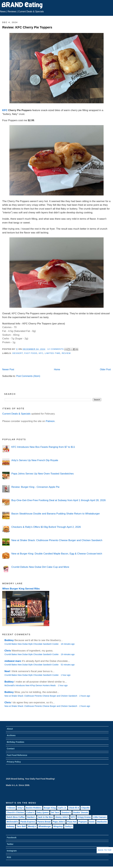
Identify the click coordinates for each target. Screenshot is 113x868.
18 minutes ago (68, 644)
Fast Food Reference (17, 755)
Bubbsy (9, 640)
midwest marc (13, 661)
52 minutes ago (68, 665)
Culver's (30, 812)
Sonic (92, 822)
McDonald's (12, 822)
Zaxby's (69, 826)
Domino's (66, 812)
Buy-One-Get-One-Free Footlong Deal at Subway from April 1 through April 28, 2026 (58, 500)
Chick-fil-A (74, 808)
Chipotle (85, 808)
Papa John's (59, 822)
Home (57, 369)
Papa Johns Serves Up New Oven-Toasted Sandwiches (42, 474)
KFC (5, 110)
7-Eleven (11, 808)
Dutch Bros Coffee (16, 817)
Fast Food (31, 353)
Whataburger (45, 826)
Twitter (10, 844)
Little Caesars (100, 817)
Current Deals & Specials (31, 12)
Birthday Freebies (15, 742)
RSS (9, 857)
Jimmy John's (62, 817)
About (10, 729)
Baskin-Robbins (34, 808)
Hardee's (31, 817)
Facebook (12, 838)
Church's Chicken (15, 812)
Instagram (12, 851)
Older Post (105, 369)
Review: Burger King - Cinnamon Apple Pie (35, 487)
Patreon (50, 421)
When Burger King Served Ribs (21, 589)
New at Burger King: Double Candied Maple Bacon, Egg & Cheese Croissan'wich (57, 554)
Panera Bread (44, 822)
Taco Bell (21, 826)
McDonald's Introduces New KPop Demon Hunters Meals (30, 686)
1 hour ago (66, 675)
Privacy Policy (14, 762)
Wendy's (32, 826)
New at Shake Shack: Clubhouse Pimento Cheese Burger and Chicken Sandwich (57, 540)
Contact (11, 749)
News (3, 12)
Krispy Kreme (84, 817)
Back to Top (105, 850)
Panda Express (28, 822)
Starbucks (102, 822)
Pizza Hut (72, 822)
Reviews (12, 12)
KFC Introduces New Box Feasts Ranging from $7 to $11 (43, 447)
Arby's (21, 808)
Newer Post (8, 369)
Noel (7, 671)
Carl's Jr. (62, 808)
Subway (11, 826)
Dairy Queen (43, 812)
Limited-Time (52, 353)
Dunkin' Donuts (81, 812)
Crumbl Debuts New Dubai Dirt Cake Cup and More (40, 567)
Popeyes (83, 822)
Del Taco (55, 812)
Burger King (50, 808)
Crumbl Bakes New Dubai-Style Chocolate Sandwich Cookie (32, 644)
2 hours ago (85, 696)
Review (66, 353)
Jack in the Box (45, 817)
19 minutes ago (68, 654)
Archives (11, 735)
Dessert (18, 353)
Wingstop (58, 826)
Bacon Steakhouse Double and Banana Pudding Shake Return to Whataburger (56, 514)
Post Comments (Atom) (28, 376)
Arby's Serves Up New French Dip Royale (35, 460)
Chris (8, 651)
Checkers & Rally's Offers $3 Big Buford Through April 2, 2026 (46, 527)
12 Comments (56, 349)
